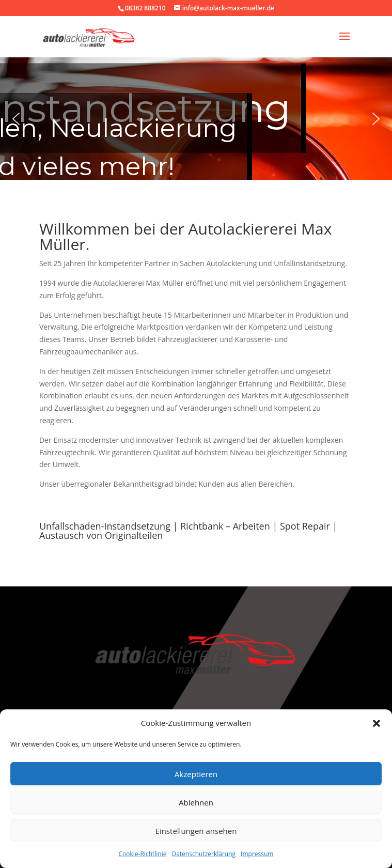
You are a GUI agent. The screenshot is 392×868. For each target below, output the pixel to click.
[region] (196, 119)
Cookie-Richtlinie (143, 854)
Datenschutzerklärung (203, 854)
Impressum (257, 854)
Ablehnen (196, 802)
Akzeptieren (196, 774)
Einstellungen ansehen (196, 831)
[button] (377, 723)
